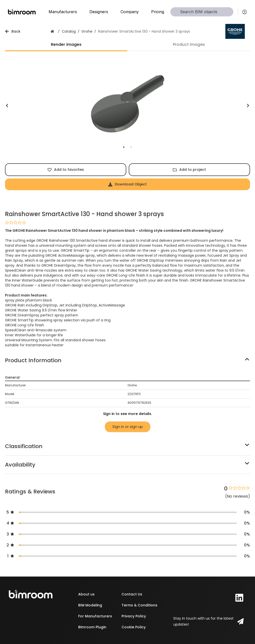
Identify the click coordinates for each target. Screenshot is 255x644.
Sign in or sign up (128, 427)
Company (130, 12)
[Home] (22, 12)
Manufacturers (63, 12)
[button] (127, 360)
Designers (99, 12)
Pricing (158, 12)
